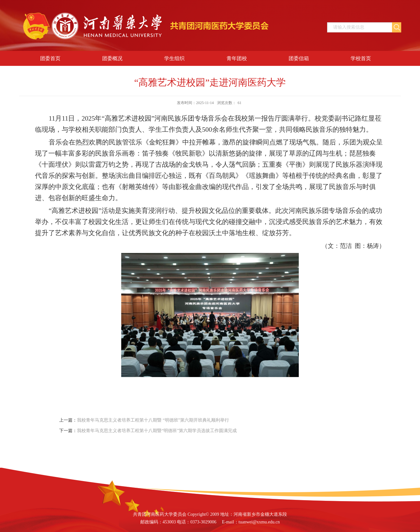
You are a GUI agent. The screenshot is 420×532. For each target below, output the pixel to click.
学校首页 (361, 58)
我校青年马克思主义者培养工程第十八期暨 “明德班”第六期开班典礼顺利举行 (153, 420)
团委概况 (112, 58)
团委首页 (50, 58)
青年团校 (237, 58)
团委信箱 (299, 58)
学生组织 (174, 58)
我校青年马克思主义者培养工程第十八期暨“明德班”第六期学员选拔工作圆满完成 (157, 431)
